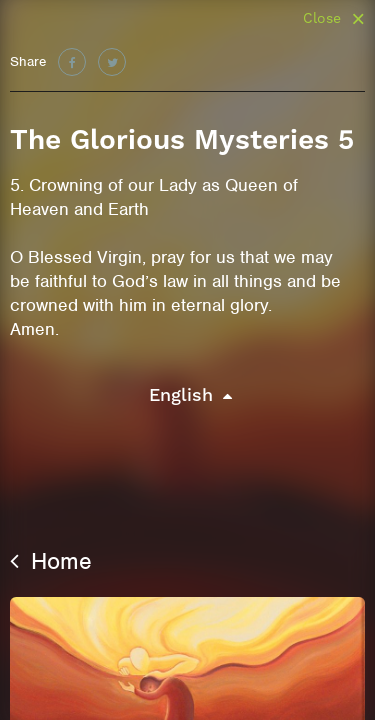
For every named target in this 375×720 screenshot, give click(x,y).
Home (51, 561)
